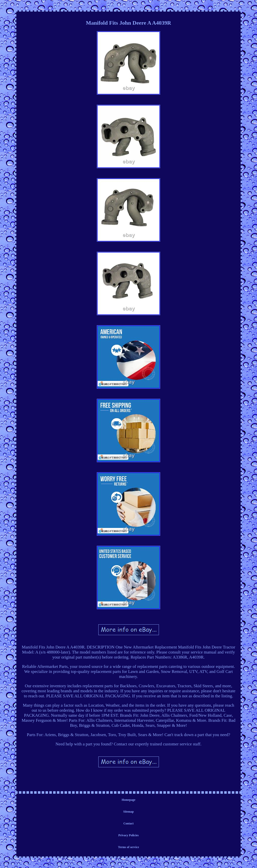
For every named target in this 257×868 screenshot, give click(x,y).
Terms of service (128, 847)
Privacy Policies (129, 835)
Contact (129, 823)
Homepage (129, 800)
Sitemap (128, 812)
